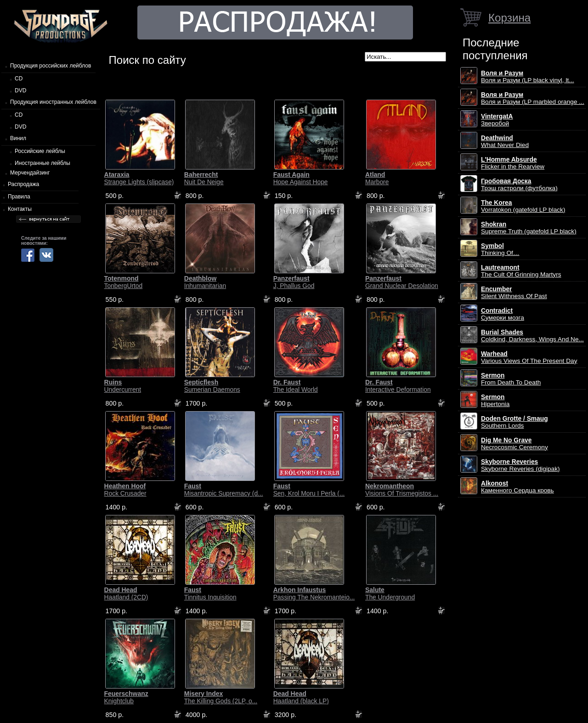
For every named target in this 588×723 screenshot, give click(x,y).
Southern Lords (514, 422)
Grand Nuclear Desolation (402, 282)
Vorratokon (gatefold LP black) (523, 206)
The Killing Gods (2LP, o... (221, 697)
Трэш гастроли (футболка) (519, 185)
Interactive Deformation (398, 386)
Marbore (377, 178)
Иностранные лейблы (42, 163)
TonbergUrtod (124, 282)
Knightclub (126, 697)
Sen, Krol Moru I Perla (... (309, 490)
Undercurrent (123, 386)
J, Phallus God (294, 282)
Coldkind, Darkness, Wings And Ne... (532, 336)
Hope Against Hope (301, 178)
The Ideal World (296, 386)
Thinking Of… (500, 249)
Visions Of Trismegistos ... (402, 490)
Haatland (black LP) (301, 697)
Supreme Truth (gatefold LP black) (529, 228)
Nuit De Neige (204, 178)
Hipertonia (495, 401)
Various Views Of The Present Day (529, 357)
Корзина (509, 18)
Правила (19, 197)
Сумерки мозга (503, 314)
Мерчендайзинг (30, 173)
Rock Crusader (125, 490)
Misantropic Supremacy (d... (224, 490)
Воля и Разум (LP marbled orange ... (533, 98)
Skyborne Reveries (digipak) (520, 465)
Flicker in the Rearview (513, 163)
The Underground (390, 593)
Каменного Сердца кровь (517, 487)
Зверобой (497, 120)
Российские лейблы (40, 151)
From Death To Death (511, 379)
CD (19, 79)
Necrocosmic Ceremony (514, 444)
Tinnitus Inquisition (210, 593)
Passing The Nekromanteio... (314, 593)
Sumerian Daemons (212, 386)
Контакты (20, 209)
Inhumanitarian (205, 282)
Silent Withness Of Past (514, 293)
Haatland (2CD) (126, 593)
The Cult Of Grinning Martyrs (521, 271)
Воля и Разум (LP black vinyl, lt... (528, 77)
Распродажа (23, 184)
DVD (20, 90)
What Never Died (505, 141)
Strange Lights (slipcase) (139, 178)
